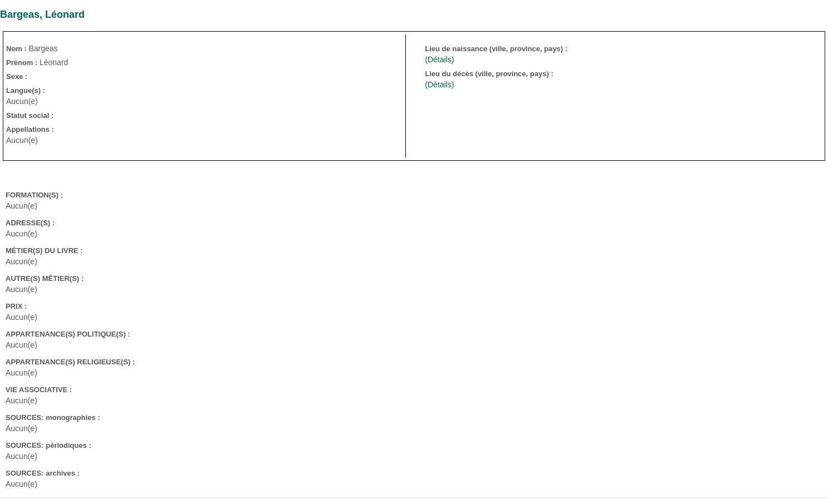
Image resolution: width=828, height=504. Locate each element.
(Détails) (439, 60)
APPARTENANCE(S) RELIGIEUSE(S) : (70, 362)
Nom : (17, 49)
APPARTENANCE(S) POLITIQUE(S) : (68, 334)
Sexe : (17, 76)
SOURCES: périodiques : (48, 445)
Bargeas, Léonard (42, 14)
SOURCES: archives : (43, 473)
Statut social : (30, 115)
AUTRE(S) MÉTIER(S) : (45, 278)
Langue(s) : (26, 90)
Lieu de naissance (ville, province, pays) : (497, 49)
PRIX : (16, 306)
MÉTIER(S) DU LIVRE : (44, 251)
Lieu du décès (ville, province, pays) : (490, 74)
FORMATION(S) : (34, 195)
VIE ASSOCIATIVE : (39, 390)
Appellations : (30, 129)
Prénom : (23, 63)
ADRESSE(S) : (30, 223)
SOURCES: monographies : (53, 417)
